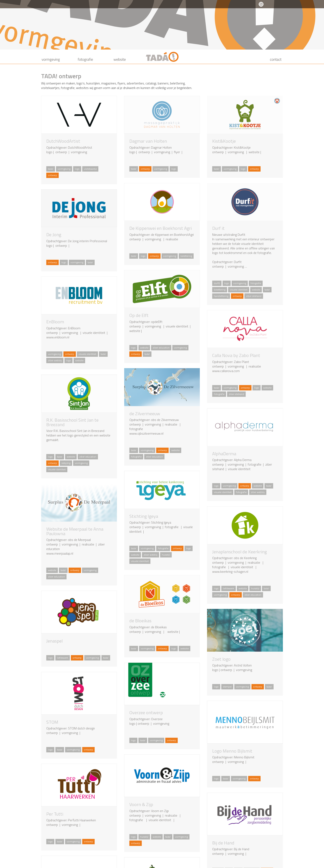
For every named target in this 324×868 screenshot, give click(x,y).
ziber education (161, 348)
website (256, 290)
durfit (217, 283)
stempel (227, 687)
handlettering (221, 296)
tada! (51, 169)
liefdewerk (229, 588)
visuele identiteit (239, 290)
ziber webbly (55, 360)
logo (77, 169)
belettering (186, 256)
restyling (66, 463)
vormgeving (64, 169)
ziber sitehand (254, 296)
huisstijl (166, 555)
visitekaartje (90, 169)
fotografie (256, 283)
